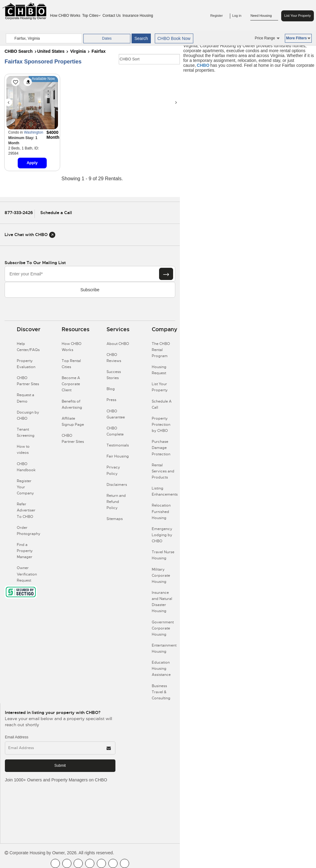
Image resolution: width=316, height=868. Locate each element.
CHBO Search (19, 51)
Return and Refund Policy (116, 502)
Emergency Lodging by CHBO (162, 535)
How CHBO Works (65, 16)
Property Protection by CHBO (161, 425)
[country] (44, 38)
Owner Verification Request (27, 574)
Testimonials (118, 445)
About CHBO (118, 344)
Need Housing (264, 16)
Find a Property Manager (25, 551)
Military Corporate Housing (161, 576)
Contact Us (112, 16)
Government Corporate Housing (163, 628)
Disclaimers (117, 485)
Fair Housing (118, 456)
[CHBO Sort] (149, 59)
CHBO (203, 65)
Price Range (267, 38)
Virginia (78, 51)
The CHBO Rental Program (161, 350)
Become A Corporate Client (71, 384)
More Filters (298, 38)
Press (111, 400)
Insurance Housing (138, 16)
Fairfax (99, 51)
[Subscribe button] (166, 274)
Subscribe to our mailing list (35, 263)
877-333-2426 (19, 213)
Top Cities (91, 16)
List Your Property (298, 16)
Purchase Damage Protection (161, 448)
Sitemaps (115, 519)
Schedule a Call (56, 213)
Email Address (17, 737)
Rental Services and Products (163, 471)
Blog (111, 389)
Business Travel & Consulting (161, 692)
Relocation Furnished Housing (161, 511)
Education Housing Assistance (161, 669)
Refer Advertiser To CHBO (26, 510)
